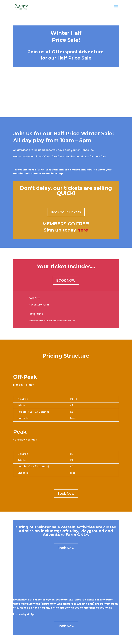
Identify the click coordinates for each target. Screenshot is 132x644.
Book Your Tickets (66, 212)
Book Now (66, 493)
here (83, 230)
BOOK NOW (66, 280)
